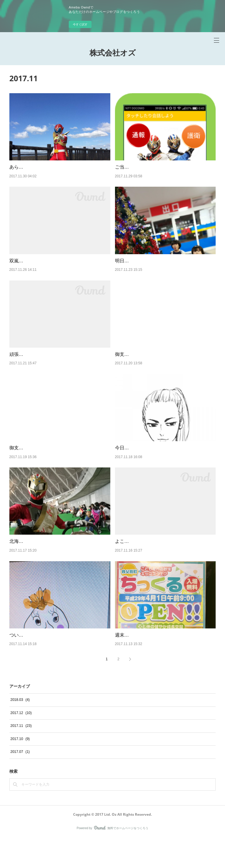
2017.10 (20, 769)
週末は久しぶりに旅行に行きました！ (155, 665)
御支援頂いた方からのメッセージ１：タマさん (59, 470)
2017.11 (21, 756)
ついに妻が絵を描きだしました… (44, 665)
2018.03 (20, 730)
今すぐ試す (80, 24)
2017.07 (20, 782)
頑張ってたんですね (30, 369)
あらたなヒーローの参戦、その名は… (49, 167)
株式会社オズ (113, 53)
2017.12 (21, 743)
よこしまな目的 (131, 564)
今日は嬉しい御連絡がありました (150, 470)
